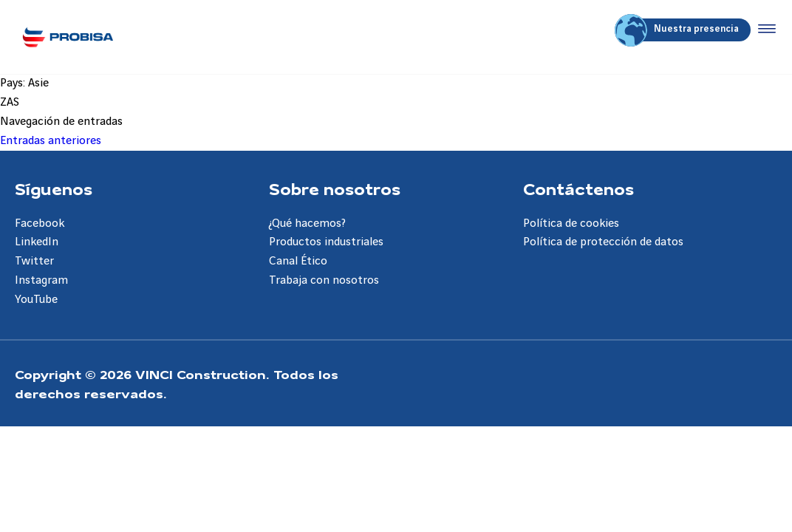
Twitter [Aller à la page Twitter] (34, 261)
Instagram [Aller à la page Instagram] (41, 280)
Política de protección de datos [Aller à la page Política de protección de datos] (603, 242)
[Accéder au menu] (764, 30)
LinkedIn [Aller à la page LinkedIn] (37, 242)
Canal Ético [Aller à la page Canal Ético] (298, 261)
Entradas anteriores (51, 141)
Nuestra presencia (679, 30)
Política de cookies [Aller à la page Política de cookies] (571, 224)
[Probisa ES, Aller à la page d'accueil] (68, 37)
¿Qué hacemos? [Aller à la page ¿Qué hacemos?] (307, 224)
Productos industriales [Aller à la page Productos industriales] (326, 242)
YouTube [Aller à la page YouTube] (36, 300)
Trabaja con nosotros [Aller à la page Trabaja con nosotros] (324, 280)
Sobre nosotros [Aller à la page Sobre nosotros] (335, 188)
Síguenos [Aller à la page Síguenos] (54, 188)
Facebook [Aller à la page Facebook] (40, 224)
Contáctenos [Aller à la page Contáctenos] (578, 188)
